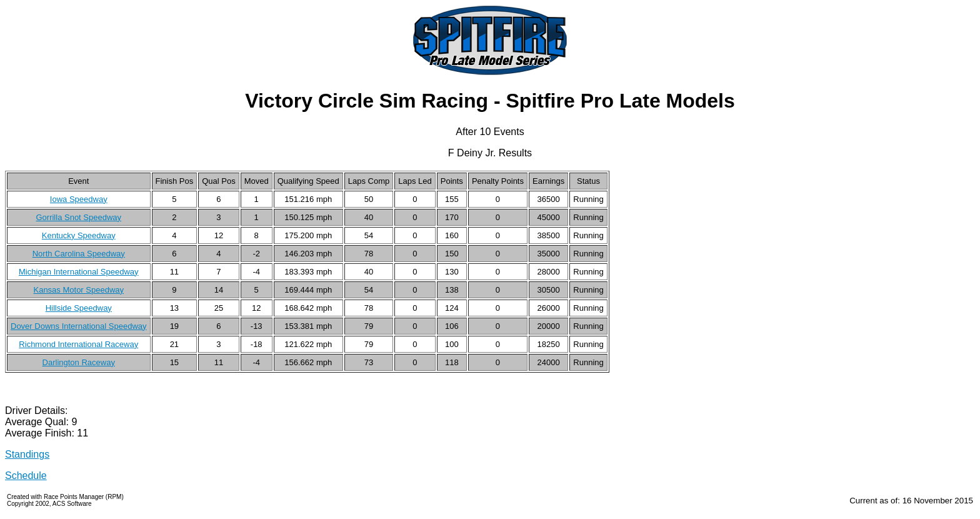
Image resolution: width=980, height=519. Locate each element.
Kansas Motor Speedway (78, 290)
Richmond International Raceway (78, 344)
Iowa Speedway (79, 199)
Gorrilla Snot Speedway (78, 217)
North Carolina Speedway (79, 254)
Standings (27, 454)
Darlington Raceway (79, 362)
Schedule (26, 476)
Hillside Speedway (79, 308)
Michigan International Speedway (79, 272)
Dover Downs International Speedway (79, 326)
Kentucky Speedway (79, 235)
